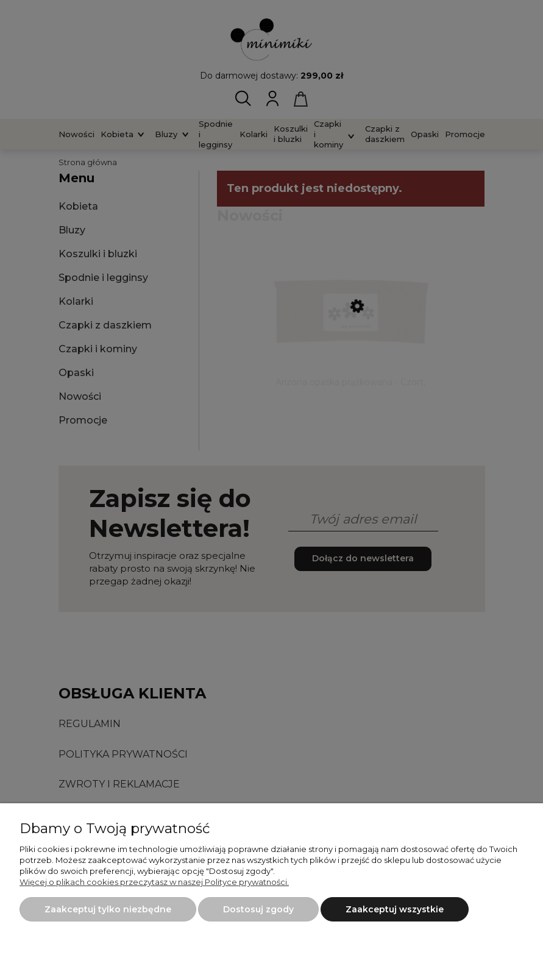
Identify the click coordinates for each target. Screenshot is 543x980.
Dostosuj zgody (258, 909)
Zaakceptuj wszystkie (395, 909)
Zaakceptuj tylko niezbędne (108, 909)
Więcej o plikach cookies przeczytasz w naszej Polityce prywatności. (154, 882)
